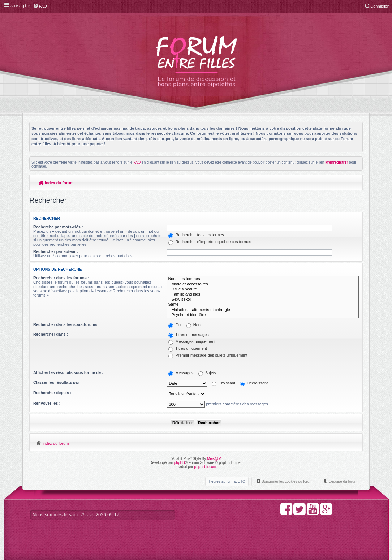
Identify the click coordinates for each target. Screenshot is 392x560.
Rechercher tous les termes (196, 235)
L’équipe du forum (343, 481)
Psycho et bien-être (263, 315)
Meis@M (214, 459)
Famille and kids (263, 294)
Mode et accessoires (263, 284)
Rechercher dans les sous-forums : (66, 324)
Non (193, 325)
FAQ (137, 162)
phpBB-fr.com (205, 467)
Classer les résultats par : (57, 382)
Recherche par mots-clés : (58, 227)
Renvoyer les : (47, 403)
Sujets (207, 373)
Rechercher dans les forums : (61, 278)
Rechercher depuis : (52, 393)
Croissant (224, 383)
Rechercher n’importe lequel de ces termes (210, 242)
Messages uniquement (192, 341)
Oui (175, 325)
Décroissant (254, 383)
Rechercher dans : (51, 334)
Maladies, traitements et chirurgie (263, 310)
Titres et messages (188, 335)
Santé (263, 305)
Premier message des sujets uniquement (208, 355)
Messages (181, 373)
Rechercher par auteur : (56, 251)
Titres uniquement (188, 348)
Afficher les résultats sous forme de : (68, 372)
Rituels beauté (263, 289)
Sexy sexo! (263, 300)
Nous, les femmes (263, 279)
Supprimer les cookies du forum (287, 481)
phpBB (180, 463)
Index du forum (56, 183)
